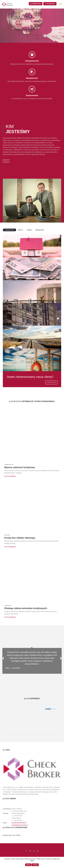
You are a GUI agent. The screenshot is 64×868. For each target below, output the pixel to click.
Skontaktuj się (51, 382)
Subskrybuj (36, 4)
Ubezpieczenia (40, 230)
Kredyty (21, 230)
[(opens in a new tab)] (2, 721)
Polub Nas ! (50, 4)
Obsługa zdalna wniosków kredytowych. (26, 608)
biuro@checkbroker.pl (19, 823)
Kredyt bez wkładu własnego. (20, 538)
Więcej (6, 161)
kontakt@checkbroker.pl (20, 825)
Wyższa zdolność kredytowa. (20, 467)
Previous (4, 659)
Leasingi (29, 230)
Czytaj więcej (10, 476)
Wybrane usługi (9, 230)
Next (60, 659)
